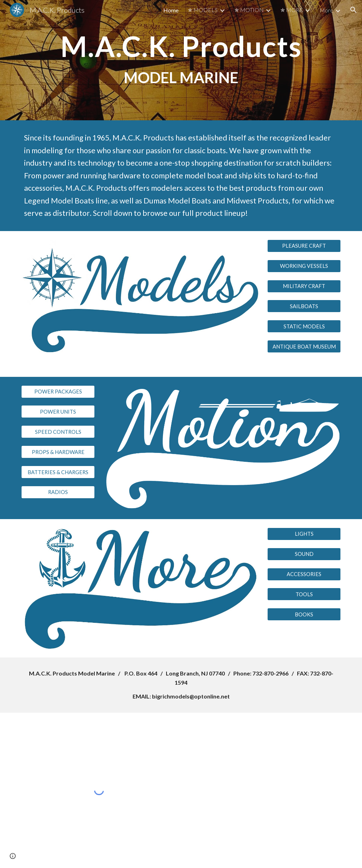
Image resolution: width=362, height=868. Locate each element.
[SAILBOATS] (304, 306)
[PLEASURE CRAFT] (304, 246)
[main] (181, 60)
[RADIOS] (58, 492)
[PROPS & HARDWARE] (58, 452)
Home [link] (171, 10)
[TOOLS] (304, 594)
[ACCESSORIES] (304, 574)
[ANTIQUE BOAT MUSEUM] (304, 346)
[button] (354, 10)
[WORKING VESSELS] (304, 266)
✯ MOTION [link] (249, 10)
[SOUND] (304, 554)
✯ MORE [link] (292, 10)
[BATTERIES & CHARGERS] (58, 472)
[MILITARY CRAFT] (304, 286)
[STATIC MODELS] (304, 326)
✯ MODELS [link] (203, 10)
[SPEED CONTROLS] (58, 432)
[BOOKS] (304, 614)
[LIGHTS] (304, 534)
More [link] (326, 10)
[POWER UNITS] (58, 412)
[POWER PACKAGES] (58, 391)
